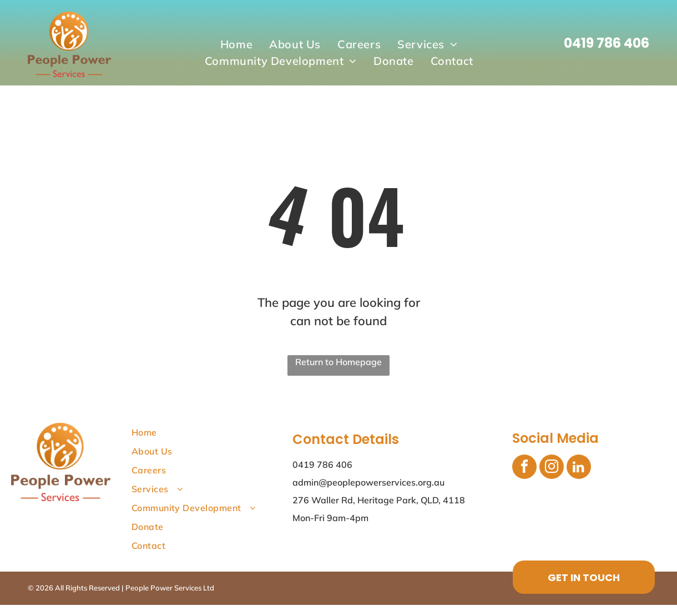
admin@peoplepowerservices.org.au (368, 482)
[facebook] (524, 468)
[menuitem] (236, 44)
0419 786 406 (607, 43)
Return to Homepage (338, 362)
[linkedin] (579, 468)
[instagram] (552, 468)
